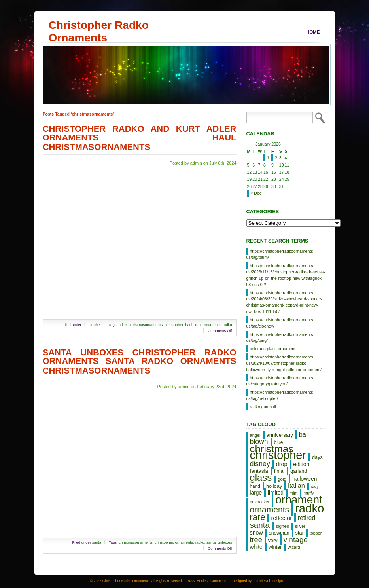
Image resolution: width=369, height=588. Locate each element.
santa (97, 542)
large (256, 493)
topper (316, 533)
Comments (219, 581)
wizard (294, 547)
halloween (305, 479)
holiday (274, 486)
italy (315, 486)
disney (260, 464)
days (317, 457)
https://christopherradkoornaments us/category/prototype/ (280, 381)
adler (123, 325)
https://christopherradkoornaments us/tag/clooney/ (280, 323)
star (300, 533)
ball (304, 434)
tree (256, 540)
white (256, 547)
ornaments (212, 325)
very (273, 541)
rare (258, 517)
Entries (202, 581)
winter (275, 547)
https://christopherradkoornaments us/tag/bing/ (280, 338)
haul (189, 325)
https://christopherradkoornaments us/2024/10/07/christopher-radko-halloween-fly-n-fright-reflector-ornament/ (284, 363)
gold (282, 479)
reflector (281, 518)
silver (300, 526)
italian (296, 486)
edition (301, 464)
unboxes (225, 542)
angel (255, 435)
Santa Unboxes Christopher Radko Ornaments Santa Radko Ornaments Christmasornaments (140, 361)
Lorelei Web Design (268, 581)
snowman (279, 533)
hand (255, 486)
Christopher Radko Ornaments (99, 25)
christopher (92, 325)
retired (307, 518)
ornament (299, 500)
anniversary (280, 435)
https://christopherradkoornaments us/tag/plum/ (280, 254)
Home (313, 32)
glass (261, 477)
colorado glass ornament (273, 349)
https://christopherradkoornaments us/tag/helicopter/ (280, 395)
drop (282, 464)
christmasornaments (146, 325)
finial (279, 471)
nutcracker (260, 502)
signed (282, 526)
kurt (197, 325)
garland (299, 471)
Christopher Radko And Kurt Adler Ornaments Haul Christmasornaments (140, 138)
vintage (296, 540)
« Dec (256, 193)
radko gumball (263, 407)
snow (256, 533)
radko (227, 325)
